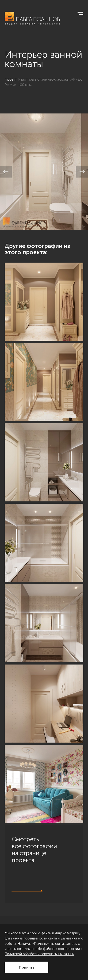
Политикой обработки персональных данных (40, 954)
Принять (27, 967)
